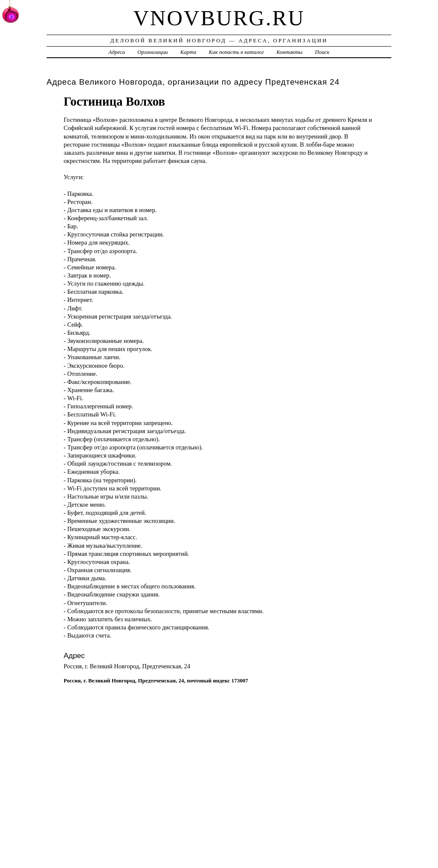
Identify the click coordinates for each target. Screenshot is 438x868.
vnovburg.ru (219, 18)
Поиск (322, 52)
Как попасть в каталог (236, 52)
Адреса (117, 52)
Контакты (289, 52)
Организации (152, 52)
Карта (188, 52)
